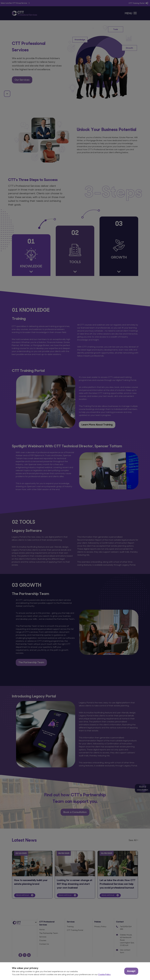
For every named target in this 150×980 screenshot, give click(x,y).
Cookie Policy (104, 974)
